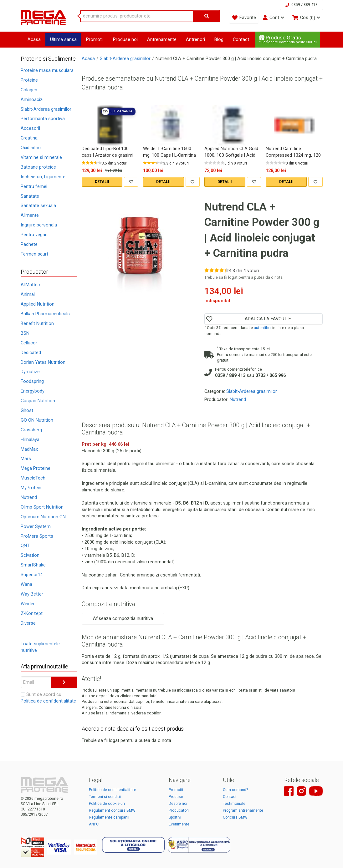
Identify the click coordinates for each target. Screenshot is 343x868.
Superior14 (32, 575)
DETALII (102, 182)
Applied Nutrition (38, 304)
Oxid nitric (31, 148)
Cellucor (29, 343)
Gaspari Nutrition (38, 401)
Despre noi (178, 804)
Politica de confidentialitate (48, 701)
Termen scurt (34, 254)
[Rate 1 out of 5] (84, 163)
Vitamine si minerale (41, 157)
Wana (26, 584)
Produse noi (125, 39)
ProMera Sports (37, 536)
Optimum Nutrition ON (43, 517)
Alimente (30, 215)
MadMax (29, 449)
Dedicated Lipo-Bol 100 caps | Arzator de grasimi (108, 152)
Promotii (95, 39)
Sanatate (30, 196)
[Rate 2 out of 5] (88, 163)
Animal (28, 294)
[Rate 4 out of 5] (96, 163)
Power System (36, 526)
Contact (241, 39)
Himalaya (30, 439)
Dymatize (30, 372)
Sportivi (175, 817)
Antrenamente (162, 39)
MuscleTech (33, 478)
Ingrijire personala (39, 225)
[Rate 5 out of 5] (100, 163)
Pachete (29, 244)
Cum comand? (235, 790)
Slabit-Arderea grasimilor (46, 109)
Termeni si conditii (105, 797)
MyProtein (31, 488)
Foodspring (32, 381)
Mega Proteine (36, 468)
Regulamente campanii (109, 817)
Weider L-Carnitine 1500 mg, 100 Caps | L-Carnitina (169, 152)
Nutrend (29, 497)
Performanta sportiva (43, 119)
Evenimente (179, 824)
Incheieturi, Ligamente (43, 177)
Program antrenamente (243, 810)
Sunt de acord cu (48, 698)
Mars (26, 459)
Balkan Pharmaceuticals (45, 314)
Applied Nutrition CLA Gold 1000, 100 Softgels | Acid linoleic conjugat (231, 152)
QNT (25, 546)
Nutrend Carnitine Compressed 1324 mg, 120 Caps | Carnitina (293, 152)
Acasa (34, 39)
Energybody (33, 391)
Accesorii (30, 128)
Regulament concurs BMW (112, 810)
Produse (176, 797)
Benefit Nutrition (37, 323)
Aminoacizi (32, 99)
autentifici (263, 328)
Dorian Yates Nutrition (43, 362)
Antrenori (195, 39)
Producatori (179, 810)
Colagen (29, 90)
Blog (219, 39)
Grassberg (31, 430)
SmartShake (33, 565)
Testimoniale (234, 804)
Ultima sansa (63, 39)
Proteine (29, 80)
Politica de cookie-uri (107, 804)
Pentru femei (34, 186)
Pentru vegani (35, 235)
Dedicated (31, 353)
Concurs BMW (235, 817)
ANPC (94, 824)
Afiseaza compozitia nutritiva (123, 618)
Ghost (27, 410)
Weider (28, 604)
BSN (25, 333)
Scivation (30, 555)
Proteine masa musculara (47, 70)
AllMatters (31, 285)
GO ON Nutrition (37, 420)
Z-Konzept (32, 613)
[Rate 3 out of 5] (92, 163)
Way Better (32, 594)
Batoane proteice (38, 167)
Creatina (29, 138)
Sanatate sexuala (38, 206)
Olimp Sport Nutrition (42, 507)
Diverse (28, 623)
